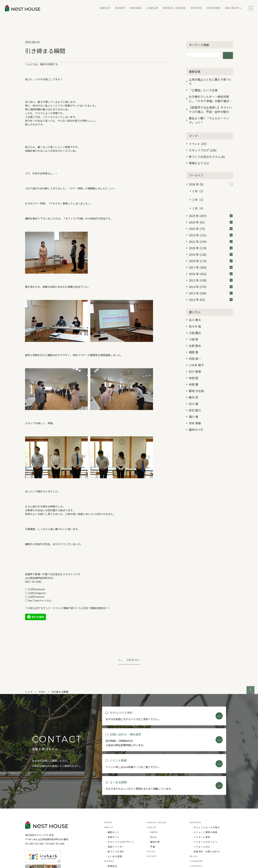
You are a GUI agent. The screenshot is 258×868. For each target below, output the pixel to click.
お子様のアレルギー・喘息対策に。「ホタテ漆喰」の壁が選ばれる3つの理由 (210, 97)
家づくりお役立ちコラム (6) (207, 155)
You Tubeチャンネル (40, 600)
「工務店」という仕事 (203, 88)
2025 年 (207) (211, 208)
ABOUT (103, 12)
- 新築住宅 (112, 828)
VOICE (151, 813)
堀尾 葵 (193, 344)
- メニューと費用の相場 (205, 794)
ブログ (42, 692)
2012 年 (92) (211, 292)
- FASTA (153, 794)
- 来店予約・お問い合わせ (206, 813)
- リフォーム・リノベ (118, 833)
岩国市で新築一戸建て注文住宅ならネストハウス (53, 574)
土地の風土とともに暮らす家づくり (210, 80)
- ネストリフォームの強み (206, 789)
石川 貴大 (195, 312)
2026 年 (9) (211, 183)
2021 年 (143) (211, 233)
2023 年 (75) (211, 221)
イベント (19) (198, 142)
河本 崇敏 (195, 415)
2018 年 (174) (211, 253)
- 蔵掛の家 (154, 804)
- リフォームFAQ (201, 809)
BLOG (194, 818)
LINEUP (150, 12)
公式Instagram (37, 593)
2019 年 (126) (211, 246)
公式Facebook (36, 589)
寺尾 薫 (193, 376)
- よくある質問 (114, 818)
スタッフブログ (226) (203, 149)
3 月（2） (199, 188)
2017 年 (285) (211, 259)
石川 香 (193, 396)
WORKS (133, 12)
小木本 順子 (196, 357)
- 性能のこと (113, 799)
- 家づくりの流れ (115, 813)
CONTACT (196, 828)
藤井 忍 (193, 389)
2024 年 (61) (211, 214)
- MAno (153, 799)
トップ (29, 692)
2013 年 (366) (211, 285)
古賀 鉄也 (195, 338)
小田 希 (193, 331)
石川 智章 (195, 363)
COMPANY (197, 823)
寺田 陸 (193, 370)
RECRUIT (229, 12)
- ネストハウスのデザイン (120, 804)
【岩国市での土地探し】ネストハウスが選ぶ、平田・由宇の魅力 (210, 108)
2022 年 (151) (211, 227)
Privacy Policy (35, 864)
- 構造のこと (113, 794)
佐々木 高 (195, 318)
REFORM (211, 12)
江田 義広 (195, 325)
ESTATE (194, 12)
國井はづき (196, 421)
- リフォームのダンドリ (205, 804)
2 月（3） (199, 195)
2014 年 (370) (211, 279)
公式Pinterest (36, 597)
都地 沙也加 (196, 383)
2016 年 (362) (211, 266)
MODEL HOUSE (172, 12)
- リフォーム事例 (201, 799)
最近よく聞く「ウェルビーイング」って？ (209, 118)
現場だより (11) (199, 161)
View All (133, 660)
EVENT (118, 12)
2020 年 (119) (211, 240)
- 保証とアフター (115, 809)
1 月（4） (199, 201)
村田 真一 (195, 350)
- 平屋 (152, 809)
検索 (228, 55)
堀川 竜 (193, 409)
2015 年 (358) (211, 272)
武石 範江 (195, 402)
